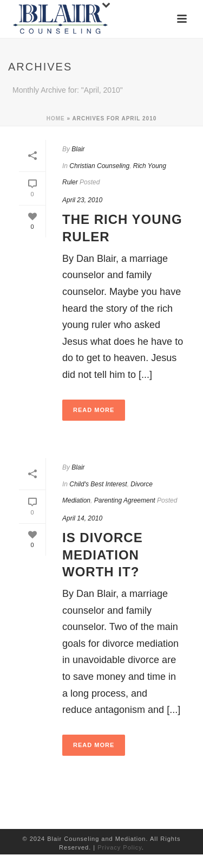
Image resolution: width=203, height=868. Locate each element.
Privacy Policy (120, 847)
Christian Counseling (99, 166)
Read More (94, 410)
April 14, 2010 (82, 518)
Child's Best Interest (98, 484)
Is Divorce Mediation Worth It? (103, 554)
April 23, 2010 (82, 200)
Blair (78, 149)
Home (56, 118)
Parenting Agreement (125, 500)
